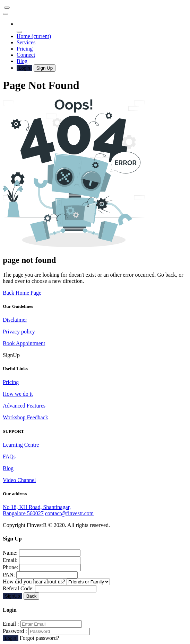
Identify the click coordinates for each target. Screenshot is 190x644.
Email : (11, 624)
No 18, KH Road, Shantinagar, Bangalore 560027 (37, 510)
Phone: (10, 567)
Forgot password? (40, 638)
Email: (10, 560)
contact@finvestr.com (69, 513)
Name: (10, 553)
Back (32, 596)
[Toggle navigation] (7, 8)
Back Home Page (22, 293)
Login (24, 68)
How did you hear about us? (56, 582)
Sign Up (45, 68)
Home (34, 36)
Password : (15, 631)
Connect (26, 55)
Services (26, 42)
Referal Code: (18, 588)
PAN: (9, 575)
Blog (22, 61)
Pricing (25, 49)
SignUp (12, 596)
